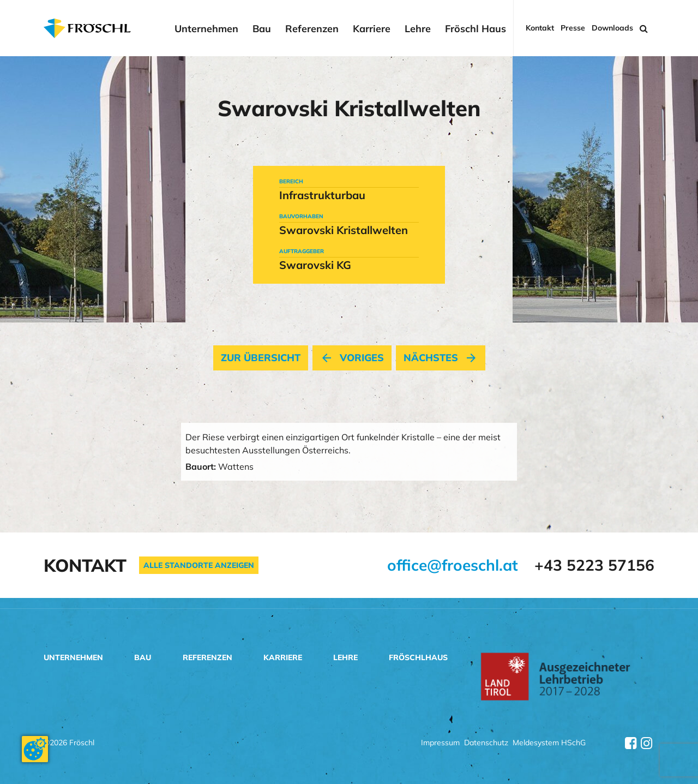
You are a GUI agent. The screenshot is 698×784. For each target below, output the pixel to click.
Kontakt (540, 28)
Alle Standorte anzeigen (199, 565)
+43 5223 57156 (594, 565)
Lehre (418, 29)
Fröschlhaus (418, 657)
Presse (573, 28)
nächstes (441, 358)
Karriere (372, 29)
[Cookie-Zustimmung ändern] (35, 749)
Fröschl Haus (476, 29)
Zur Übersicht (261, 358)
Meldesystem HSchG (549, 743)
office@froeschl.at (453, 565)
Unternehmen (206, 29)
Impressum (440, 743)
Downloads (612, 28)
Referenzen (312, 29)
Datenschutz (486, 743)
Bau (262, 29)
